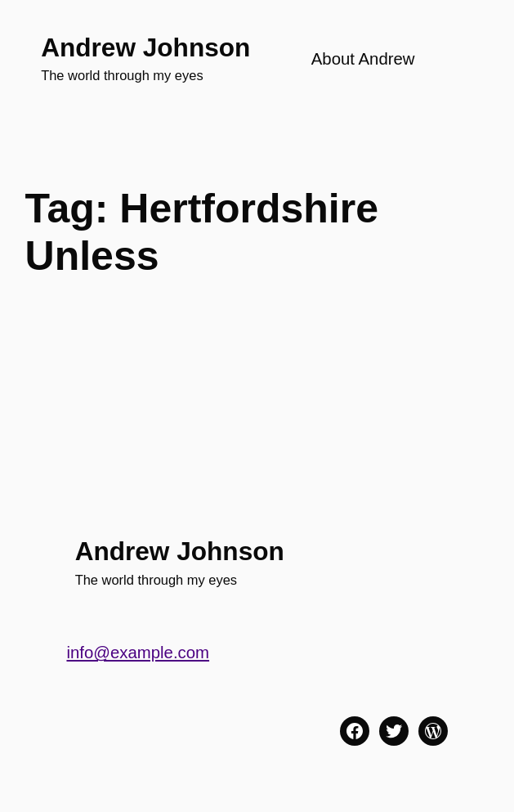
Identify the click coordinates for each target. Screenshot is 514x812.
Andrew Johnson (145, 47)
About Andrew (363, 59)
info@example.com (138, 653)
